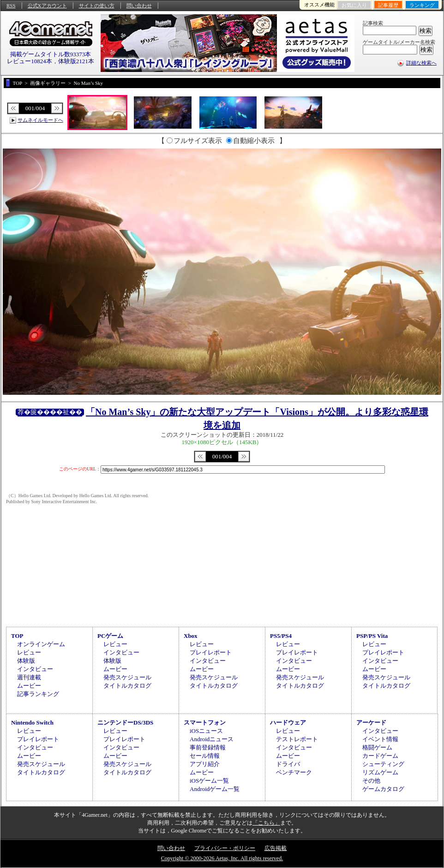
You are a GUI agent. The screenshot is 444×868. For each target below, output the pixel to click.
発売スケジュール (127, 677)
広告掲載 (276, 848)
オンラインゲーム (41, 644)
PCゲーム (110, 636)
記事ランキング (38, 694)
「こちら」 (266, 823)
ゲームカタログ (383, 789)
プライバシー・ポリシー (225, 848)
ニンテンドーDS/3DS (125, 722)
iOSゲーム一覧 (209, 781)
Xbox (191, 636)
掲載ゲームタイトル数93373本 (51, 54)
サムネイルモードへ (40, 120)
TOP (17, 636)
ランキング (422, 5)
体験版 (26, 661)
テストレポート (297, 739)
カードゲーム (380, 756)
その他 (371, 781)
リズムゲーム (380, 772)
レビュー (29, 652)
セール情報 (205, 756)
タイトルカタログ (127, 686)
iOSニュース (206, 731)
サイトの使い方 (97, 6)
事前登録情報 (208, 747)
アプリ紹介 (205, 764)
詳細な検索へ (421, 63)
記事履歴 (388, 5)
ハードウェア (288, 722)
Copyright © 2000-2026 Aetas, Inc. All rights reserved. (222, 858)
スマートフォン (205, 722)
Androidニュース (212, 739)
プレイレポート (211, 652)
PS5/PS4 (281, 636)
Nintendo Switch (32, 722)
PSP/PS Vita (372, 636)
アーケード (371, 722)
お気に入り (354, 5)
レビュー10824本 (30, 61)
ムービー (29, 686)
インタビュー (35, 669)
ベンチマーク (294, 772)
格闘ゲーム (377, 747)
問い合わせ (139, 6)
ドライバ (288, 764)
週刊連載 (29, 677)
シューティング (383, 764)
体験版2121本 (76, 61)
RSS (11, 6)
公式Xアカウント (47, 6)
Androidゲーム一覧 (215, 789)
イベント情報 (380, 739)
